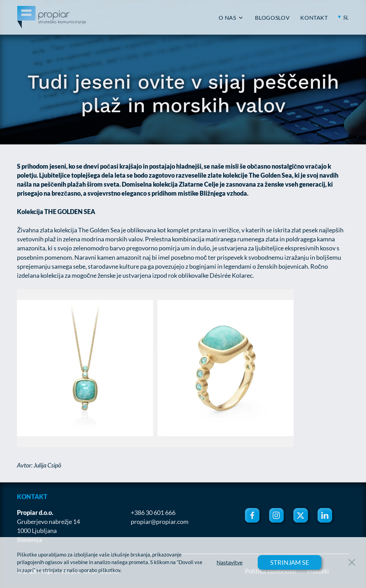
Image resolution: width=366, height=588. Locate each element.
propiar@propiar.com (160, 522)
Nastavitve (230, 562)
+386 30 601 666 (153, 513)
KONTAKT (314, 18)
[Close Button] (352, 562)
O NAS (227, 18)
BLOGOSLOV (272, 18)
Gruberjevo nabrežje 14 (48, 522)
